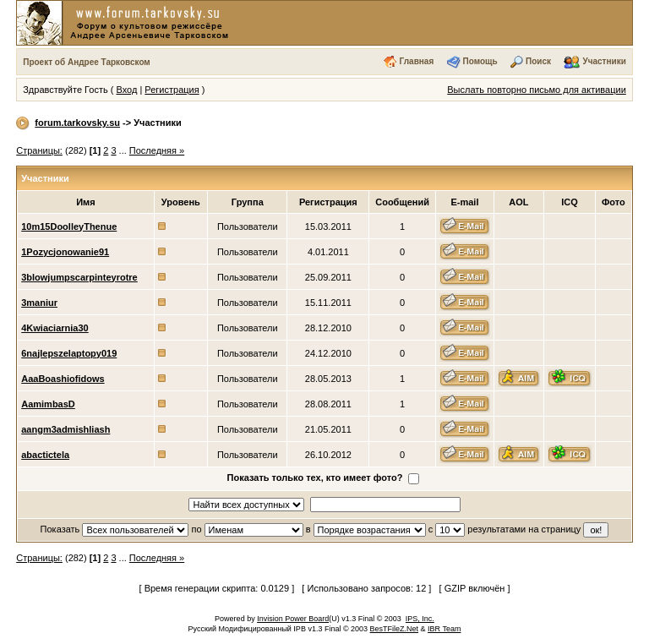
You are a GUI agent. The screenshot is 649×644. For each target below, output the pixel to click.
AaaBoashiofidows (63, 379)
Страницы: (39, 150)
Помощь (480, 61)
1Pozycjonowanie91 (65, 252)
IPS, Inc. (420, 619)
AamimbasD (48, 404)
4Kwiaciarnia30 (55, 328)
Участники (604, 61)
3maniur (39, 303)
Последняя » (157, 150)
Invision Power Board (293, 619)
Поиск (538, 61)
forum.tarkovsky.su (77, 123)
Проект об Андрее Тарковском (87, 62)
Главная (417, 61)
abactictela (45, 455)
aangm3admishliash (65, 429)
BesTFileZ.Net (395, 629)
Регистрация (172, 90)
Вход (126, 90)
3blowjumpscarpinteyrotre (79, 277)
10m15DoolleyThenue (69, 226)
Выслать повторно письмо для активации (537, 90)
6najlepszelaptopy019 (69, 353)
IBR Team (444, 629)
